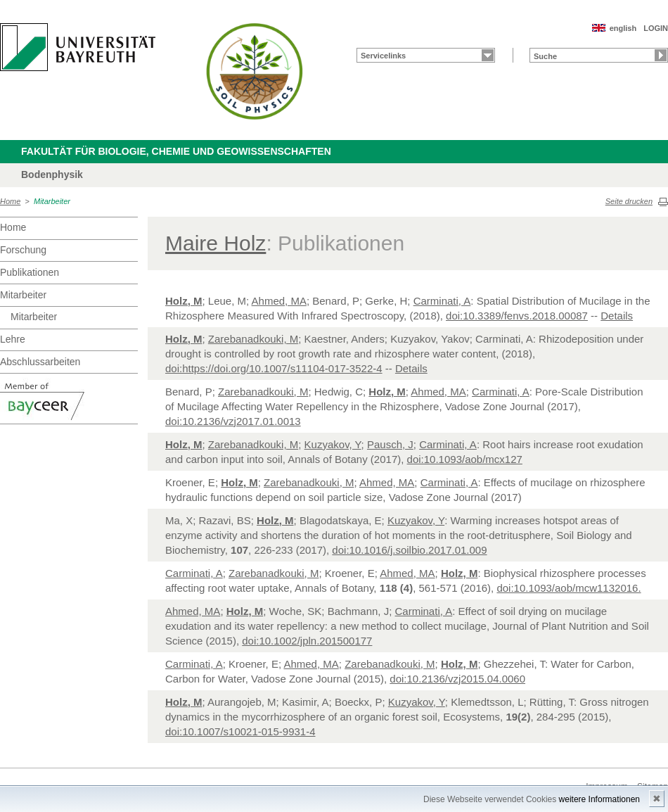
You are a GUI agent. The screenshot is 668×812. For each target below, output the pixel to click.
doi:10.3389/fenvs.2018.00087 (517, 316)
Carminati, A (442, 301)
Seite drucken (629, 201)
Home (10, 201)
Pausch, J (390, 444)
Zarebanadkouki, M (253, 339)
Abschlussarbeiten (40, 362)
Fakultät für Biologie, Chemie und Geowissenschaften (176, 151)
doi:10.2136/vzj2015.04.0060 (457, 679)
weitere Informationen (599, 799)
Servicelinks (383, 56)
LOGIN (656, 28)
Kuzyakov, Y (333, 444)
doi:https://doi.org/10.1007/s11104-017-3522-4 (274, 368)
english (623, 28)
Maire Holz (216, 243)
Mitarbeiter (52, 201)
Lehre (13, 339)
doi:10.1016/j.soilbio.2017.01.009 (409, 550)
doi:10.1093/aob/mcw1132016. (569, 588)
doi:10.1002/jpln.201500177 (307, 641)
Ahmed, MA (279, 301)
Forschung (23, 250)
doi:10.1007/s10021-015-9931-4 (240, 731)
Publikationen (30, 272)
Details (617, 316)
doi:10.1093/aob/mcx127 (465, 459)
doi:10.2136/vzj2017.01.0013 (233, 421)
